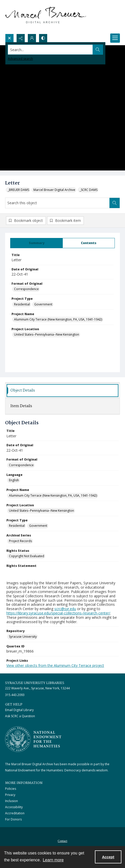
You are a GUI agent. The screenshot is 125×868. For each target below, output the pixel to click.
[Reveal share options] (21, 38)
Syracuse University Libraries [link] (35, 683)
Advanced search (20, 59)
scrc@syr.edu (65, 609)
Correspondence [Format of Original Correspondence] (26, 289)
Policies (11, 789)
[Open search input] (9, 38)
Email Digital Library (19, 710)
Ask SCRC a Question (20, 716)
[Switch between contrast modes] (43, 38)
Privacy (10, 795)
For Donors (13, 819)
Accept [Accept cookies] (108, 857)
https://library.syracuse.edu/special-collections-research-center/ (58, 613)
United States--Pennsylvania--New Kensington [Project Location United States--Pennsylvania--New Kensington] (47, 334)
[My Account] (32, 38)
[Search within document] (115, 203)
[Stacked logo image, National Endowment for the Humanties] (33, 739)
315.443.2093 (15, 695)
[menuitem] (62, 840)
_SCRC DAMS (89, 190)
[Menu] (115, 38)
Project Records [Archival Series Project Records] (20, 541)
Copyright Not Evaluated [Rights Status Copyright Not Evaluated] (27, 556)
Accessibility (14, 807)
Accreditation (15, 813)
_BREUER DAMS (18, 190)
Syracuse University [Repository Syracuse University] (23, 637)
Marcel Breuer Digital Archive (54, 190)
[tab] (36, 243)
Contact (62, 841)
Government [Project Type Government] (43, 304)
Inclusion (11, 801)
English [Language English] (14, 480)
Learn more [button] (53, 860)
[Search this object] (57, 203)
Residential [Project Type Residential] (22, 304)
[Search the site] (50, 50)
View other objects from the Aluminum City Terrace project (55, 665)
